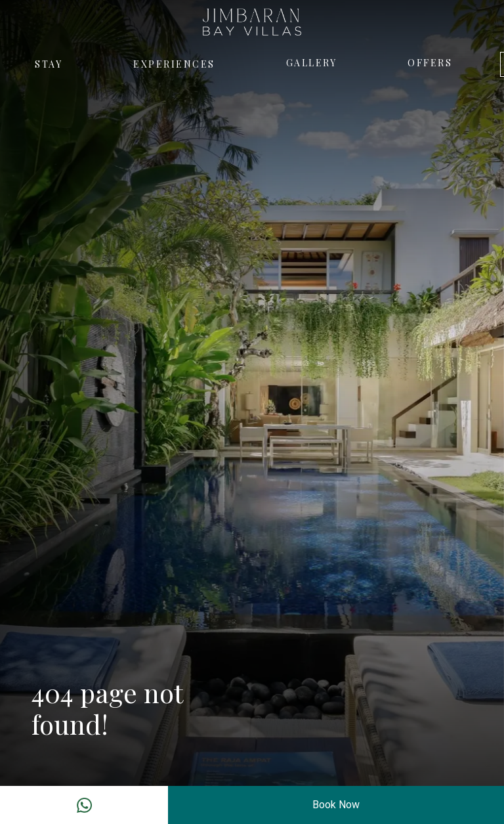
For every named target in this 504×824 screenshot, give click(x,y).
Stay (49, 64)
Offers (430, 63)
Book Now (336, 805)
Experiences (174, 64)
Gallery (312, 63)
